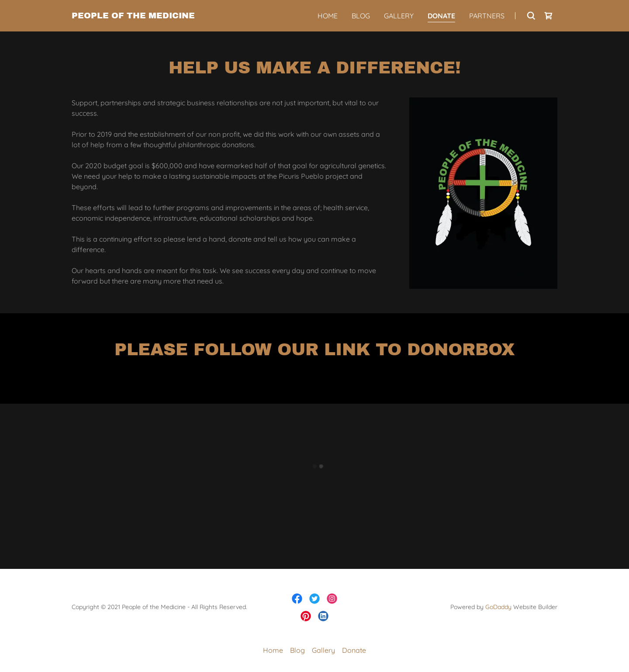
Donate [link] (441, 16)
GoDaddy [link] (498, 607)
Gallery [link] (399, 16)
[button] (549, 16)
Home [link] (328, 16)
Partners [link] (487, 16)
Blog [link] (361, 16)
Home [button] (273, 650)
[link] (133, 16)
